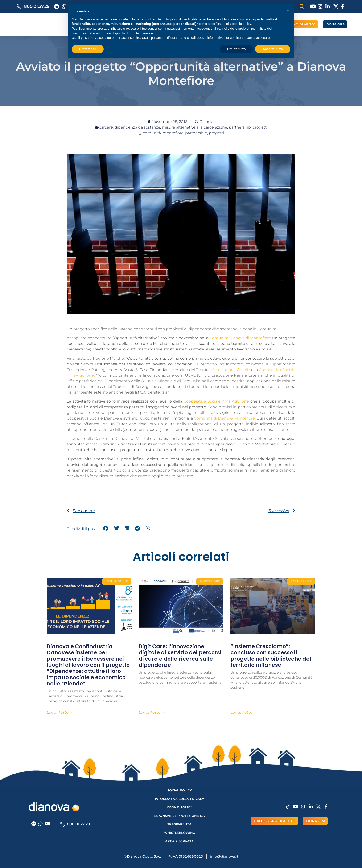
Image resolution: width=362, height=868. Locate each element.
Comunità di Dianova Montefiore (224, 418)
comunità (152, 133)
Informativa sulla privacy (179, 799)
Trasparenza (179, 824)
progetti (216, 133)
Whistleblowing (180, 833)
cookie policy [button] (242, 24)
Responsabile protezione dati (179, 816)
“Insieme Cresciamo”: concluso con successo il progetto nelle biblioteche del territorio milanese (271, 656)
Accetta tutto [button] (273, 49)
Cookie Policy (179, 807)
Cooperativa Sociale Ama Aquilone (216, 401)
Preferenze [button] (88, 49)
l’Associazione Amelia (230, 370)
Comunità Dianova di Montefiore (240, 338)
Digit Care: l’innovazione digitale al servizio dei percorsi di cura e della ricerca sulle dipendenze (180, 656)
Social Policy (180, 791)
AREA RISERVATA (179, 841)
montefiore (173, 133)
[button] (288, 11)
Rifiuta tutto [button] (237, 49)
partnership (196, 133)
